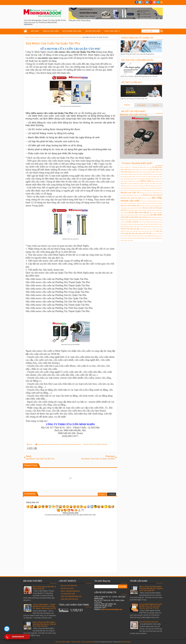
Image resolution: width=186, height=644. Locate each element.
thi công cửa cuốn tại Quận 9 (134, 238)
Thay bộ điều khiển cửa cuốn (135, 210)
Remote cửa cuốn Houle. (155, 190)
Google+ (144, 2)
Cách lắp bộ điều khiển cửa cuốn (130, 179)
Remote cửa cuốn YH (130, 193)
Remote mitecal (146, 198)
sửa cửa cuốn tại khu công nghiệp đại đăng (144, 236)
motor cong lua (133, 222)
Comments (141, 105)
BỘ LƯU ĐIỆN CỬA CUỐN (72, 31)
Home (26, 31)
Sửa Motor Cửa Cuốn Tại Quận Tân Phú (53, 43)
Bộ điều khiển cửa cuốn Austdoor (141, 172)
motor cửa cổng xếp (156, 227)
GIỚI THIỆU (35, 31)
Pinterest (151, 2)
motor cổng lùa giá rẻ (139, 224)
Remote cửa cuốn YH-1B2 (147, 193)
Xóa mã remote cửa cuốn (149, 622)
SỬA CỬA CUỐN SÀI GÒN (69, 599)
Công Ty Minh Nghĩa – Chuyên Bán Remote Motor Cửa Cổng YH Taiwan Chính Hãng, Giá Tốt (44, 606)
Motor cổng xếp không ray (132, 184)
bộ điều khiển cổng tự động (142, 215)
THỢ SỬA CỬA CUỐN (68, 594)
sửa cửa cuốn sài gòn (143, 233)
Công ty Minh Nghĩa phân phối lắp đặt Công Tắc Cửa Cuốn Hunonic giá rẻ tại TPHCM (151, 606)
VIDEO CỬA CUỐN (111, 31)
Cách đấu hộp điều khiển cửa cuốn (150, 179)
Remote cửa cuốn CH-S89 (139, 190)
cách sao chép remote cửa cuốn (132, 220)
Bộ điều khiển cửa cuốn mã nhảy (137, 177)
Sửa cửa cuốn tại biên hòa (130, 206)
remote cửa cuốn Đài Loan (133, 231)
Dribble (154, 2)
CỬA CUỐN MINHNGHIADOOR (71, 596)
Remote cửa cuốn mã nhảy (134, 115)
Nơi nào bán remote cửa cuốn (134, 188)
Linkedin (147, 2)
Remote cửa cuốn (67, 588)
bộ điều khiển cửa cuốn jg (138, 217)
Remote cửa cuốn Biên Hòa (150, 188)
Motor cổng (146, 181)
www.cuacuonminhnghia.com (112, 609)
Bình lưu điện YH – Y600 (128, 167)
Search (162, 31)
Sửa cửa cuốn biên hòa (69, 586)
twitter (140, 2)
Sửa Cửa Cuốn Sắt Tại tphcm (149, 201)
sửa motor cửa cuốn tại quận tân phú (70, 444)
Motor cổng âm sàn (146, 184)
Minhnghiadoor (126, 642)
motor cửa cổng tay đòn (143, 227)
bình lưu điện (148, 210)
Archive (156, 105)
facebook (136, 2)
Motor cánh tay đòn (135, 181)
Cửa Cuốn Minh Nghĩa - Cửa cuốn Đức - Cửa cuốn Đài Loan (75, 642)
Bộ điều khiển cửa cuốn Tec (136, 174)
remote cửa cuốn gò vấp (130, 229)
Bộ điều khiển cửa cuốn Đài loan (140, 170)
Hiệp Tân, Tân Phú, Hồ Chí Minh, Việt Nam (95, 444)
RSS (162, 2)
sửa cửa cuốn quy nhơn (148, 231)
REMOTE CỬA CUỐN (51, 31)
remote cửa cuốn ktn (146, 229)
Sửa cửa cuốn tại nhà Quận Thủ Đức (132, 208)
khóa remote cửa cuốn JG (149, 220)
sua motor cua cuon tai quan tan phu (48, 444)
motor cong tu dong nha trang (147, 222)
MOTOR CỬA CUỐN (93, 31)
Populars (127, 105)
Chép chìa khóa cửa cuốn (155, 177)
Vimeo (158, 2)
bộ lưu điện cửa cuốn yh (139, 212)
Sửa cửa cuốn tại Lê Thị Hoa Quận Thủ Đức (150, 203)
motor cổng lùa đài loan (152, 224)
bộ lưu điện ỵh (154, 213)
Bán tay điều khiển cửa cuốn (144, 167)
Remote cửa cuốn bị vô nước (135, 195)
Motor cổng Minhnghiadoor (70, 591)
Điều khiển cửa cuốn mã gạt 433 (151, 238)
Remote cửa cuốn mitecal (153, 195)
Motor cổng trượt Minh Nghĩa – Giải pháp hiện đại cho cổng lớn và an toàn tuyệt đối (44, 624)
